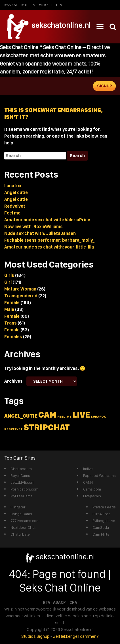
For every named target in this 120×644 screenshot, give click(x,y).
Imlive (88, 469)
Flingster (18, 507)
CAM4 (88, 482)
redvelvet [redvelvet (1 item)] (13, 429)
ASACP (59, 602)
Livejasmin (92, 496)
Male (9, 309)
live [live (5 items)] (81, 415)
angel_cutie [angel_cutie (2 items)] (21, 416)
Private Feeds (104, 507)
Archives (13, 381)
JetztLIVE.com (22, 482)
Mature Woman (20, 289)
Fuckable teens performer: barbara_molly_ (49, 240)
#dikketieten (50, 5)
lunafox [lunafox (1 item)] (98, 417)
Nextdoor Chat (23, 527)
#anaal (11, 5)
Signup (105, 86)
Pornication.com (24, 489)
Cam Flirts (101, 534)
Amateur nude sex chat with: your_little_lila (49, 247)
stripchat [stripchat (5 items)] (47, 427)
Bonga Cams (21, 514)
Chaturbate (20, 534)
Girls (9, 275)
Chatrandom (21, 469)
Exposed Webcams (99, 475)
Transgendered (21, 296)
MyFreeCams (22, 496)
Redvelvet (15, 206)
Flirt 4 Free (102, 514)
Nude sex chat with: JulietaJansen (40, 233)
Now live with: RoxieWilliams (33, 227)
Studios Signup (35, 636)
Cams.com (92, 489)
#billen (28, 5)
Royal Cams (20, 475)
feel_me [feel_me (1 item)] (64, 417)
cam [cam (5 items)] (47, 415)
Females (13, 337)
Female (12, 303)
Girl (8, 282)
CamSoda (101, 527)
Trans (10, 323)
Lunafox (13, 186)
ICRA (73, 602)
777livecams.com (25, 521)
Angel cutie (16, 192)
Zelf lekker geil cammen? (76, 636)
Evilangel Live (104, 521)
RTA (47, 602)
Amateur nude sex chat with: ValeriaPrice (47, 220)
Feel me (12, 213)
